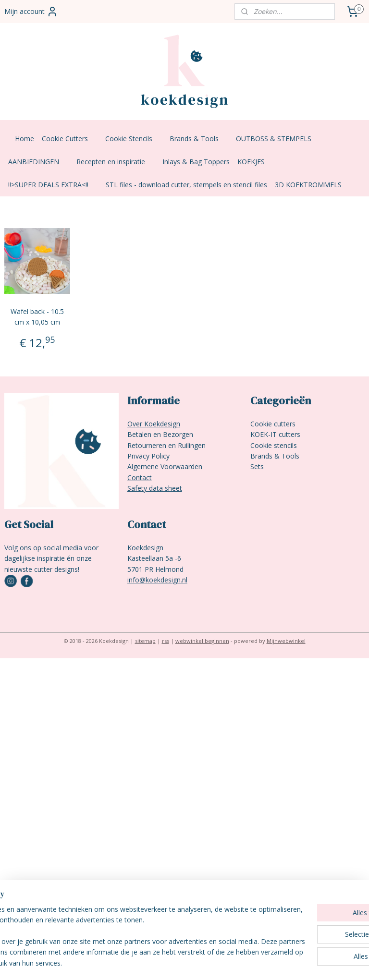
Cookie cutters (273, 424)
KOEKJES (256, 162)
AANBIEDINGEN (38, 162)
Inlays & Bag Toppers (196, 162)
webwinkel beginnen (202, 641)
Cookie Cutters (70, 139)
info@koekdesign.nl (157, 580)
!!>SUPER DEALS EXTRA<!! (53, 185)
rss (166, 641)
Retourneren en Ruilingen (166, 445)
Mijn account (31, 12)
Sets (257, 466)
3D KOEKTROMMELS (308, 185)
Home (25, 139)
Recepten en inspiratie (116, 162)
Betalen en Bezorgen (160, 434)
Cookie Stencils (134, 139)
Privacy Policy (148, 456)
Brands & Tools (199, 139)
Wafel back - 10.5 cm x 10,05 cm (37, 317)
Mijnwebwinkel (286, 641)
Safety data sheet (155, 488)
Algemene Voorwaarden (165, 466)
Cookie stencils (274, 445)
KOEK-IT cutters (275, 434)
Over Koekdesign (154, 424)
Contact (140, 478)
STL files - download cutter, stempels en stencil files (186, 185)
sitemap (145, 641)
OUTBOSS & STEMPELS (278, 139)
